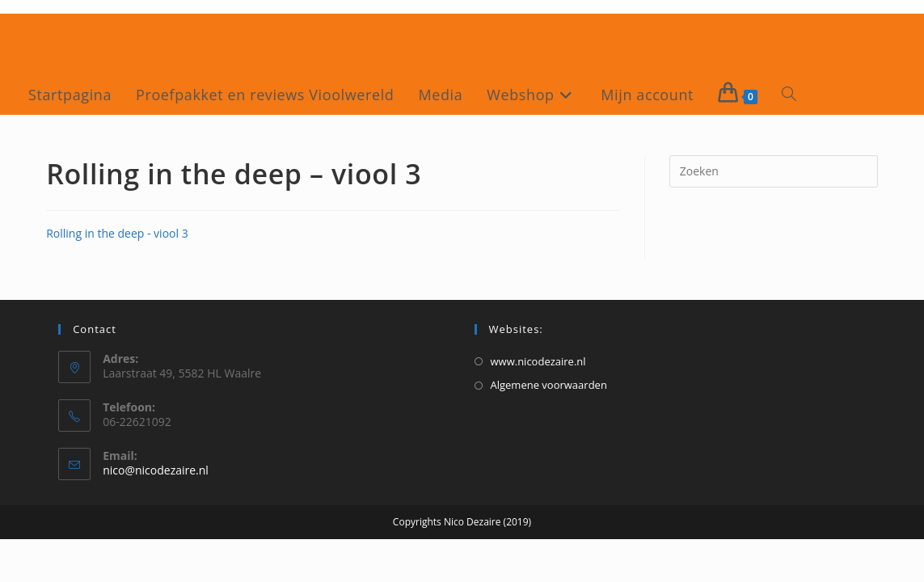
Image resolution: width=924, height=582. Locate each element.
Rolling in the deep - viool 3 (117, 233)
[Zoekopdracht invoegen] (774, 171)
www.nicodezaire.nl (538, 361)
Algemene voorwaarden (549, 385)
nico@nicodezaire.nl (156, 470)
